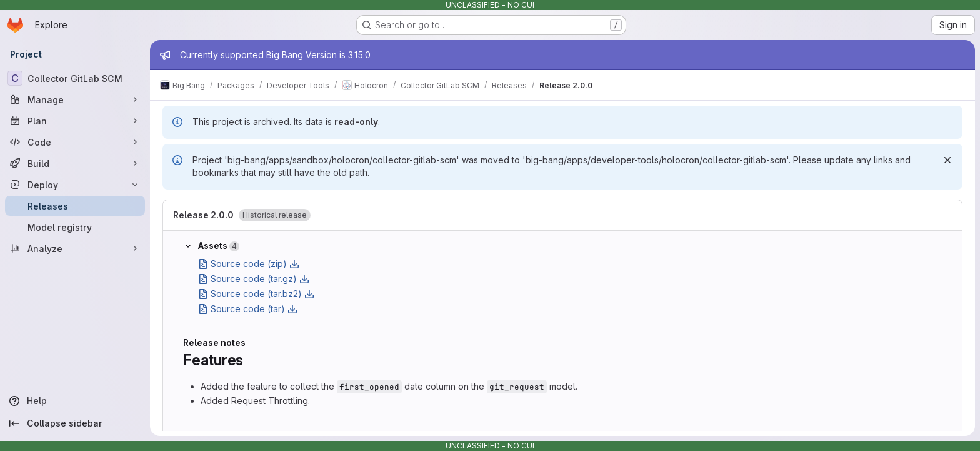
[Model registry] (75, 227)
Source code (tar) (248, 309)
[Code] (75, 142)
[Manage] (75, 99)
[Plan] (75, 121)
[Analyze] (75, 248)
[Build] (75, 163)
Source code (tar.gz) (254, 279)
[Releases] (75, 206)
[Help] (75, 401)
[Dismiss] (947, 160)
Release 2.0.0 (203, 215)
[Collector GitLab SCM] (75, 78)
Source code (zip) (249, 264)
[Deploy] (75, 185)
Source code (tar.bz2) (256, 294)
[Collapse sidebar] (75, 423)
